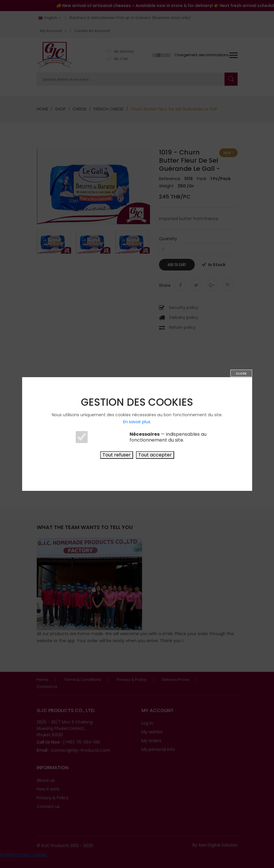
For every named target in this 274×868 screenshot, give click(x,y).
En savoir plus (137, 422)
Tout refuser (117, 455)
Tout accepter (155, 455)
